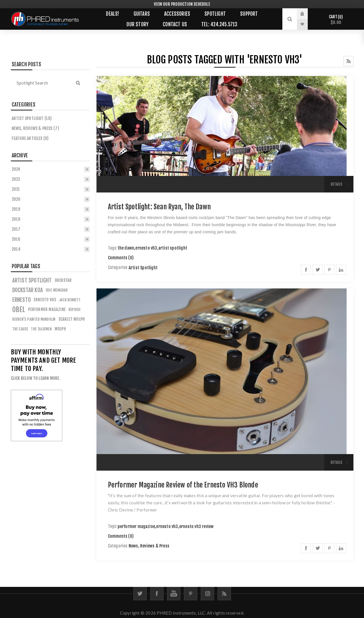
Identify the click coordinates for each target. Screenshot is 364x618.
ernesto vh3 (146, 248)
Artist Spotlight (143, 268)
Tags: (113, 248)
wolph (60, 329)
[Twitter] (140, 594)
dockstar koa (28, 290)
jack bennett (70, 300)
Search (78, 83)
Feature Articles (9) (30, 138)
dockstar (63, 280)
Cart (336, 20)
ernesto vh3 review (197, 526)
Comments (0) (121, 258)
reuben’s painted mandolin (34, 319)
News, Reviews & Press (149, 546)
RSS (348, 61)
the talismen (41, 329)
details (336, 184)
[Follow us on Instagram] (207, 594)
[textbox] (41, 83)
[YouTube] (174, 594)
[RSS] (224, 594)
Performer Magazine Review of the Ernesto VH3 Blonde (183, 485)
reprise (75, 310)
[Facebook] (157, 594)
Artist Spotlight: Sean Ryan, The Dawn (159, 207)
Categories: (118, 268)
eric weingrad (57, 290)
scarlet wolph (72, 319)
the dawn (126, 248)
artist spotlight (173, 248)
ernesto (22, 300)
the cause (20, 329)
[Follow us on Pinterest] (191, 594)
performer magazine (136, 526)
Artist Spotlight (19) (32, 118)
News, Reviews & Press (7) (36, 128)
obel (19, 310)
